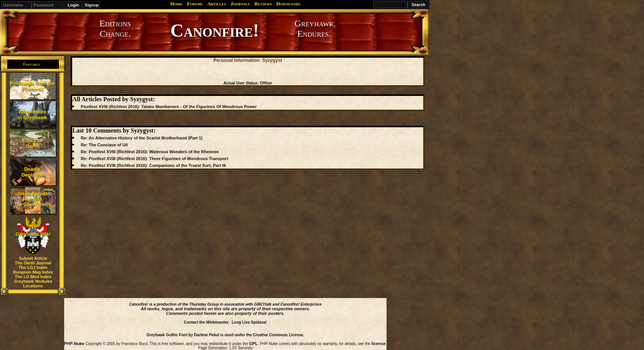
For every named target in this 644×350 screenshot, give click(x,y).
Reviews (263, 4)
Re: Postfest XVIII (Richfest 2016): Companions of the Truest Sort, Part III (153, 165)
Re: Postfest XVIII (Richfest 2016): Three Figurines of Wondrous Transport (154, 159)
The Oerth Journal (33, 263)
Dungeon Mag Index (33, 272)
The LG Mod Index (33, 277)
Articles (217, 4)
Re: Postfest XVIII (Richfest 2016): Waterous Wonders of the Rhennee (150, 152)
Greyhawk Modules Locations (33, 284)
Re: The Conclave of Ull (104, 145)
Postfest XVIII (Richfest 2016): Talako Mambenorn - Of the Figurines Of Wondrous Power (168, 107)
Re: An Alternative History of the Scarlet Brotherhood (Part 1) (142, 138)
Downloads (288, 4)
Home (176, 4)
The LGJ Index (33, 267)
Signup (92, 5)
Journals (240, 4)
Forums (195, 4)
